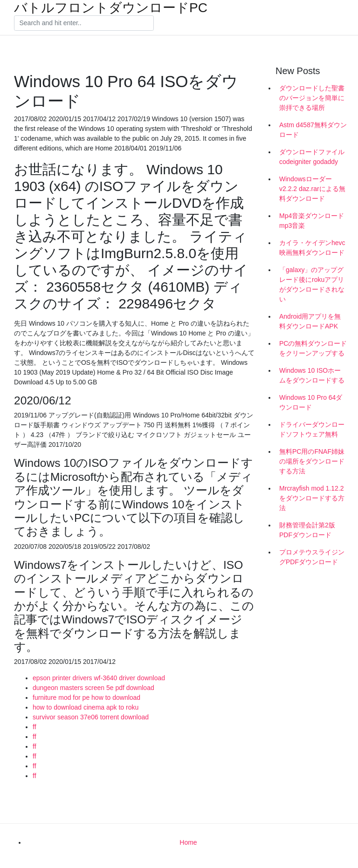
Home (188, 842)
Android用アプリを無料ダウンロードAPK (310, 321)
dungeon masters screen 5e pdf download (93, 688)
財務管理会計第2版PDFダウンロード (307, 530)
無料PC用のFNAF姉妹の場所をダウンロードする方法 (312, 461)
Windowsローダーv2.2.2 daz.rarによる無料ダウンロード (312, 189)
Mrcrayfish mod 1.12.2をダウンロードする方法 (312, 498)
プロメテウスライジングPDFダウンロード (312, 557)
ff (34, 727)
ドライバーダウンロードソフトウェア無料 (312, 429)
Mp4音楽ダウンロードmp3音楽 (312, 221)
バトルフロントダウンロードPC (111, 8)
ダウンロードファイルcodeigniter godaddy (312, 157)
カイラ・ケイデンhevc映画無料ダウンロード (312, 248)
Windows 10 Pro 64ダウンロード (311, 402)
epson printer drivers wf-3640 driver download (99, 678)
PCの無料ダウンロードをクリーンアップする (313, 348)
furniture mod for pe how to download (86, 697)
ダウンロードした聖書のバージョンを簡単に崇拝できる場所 (312, 98)
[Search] (84, 23)
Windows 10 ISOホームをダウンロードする (312, 375)
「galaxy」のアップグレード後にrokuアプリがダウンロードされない (312, 284)
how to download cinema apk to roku (86, 707)
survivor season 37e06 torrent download (91, 717)
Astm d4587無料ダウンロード (313, 130)
